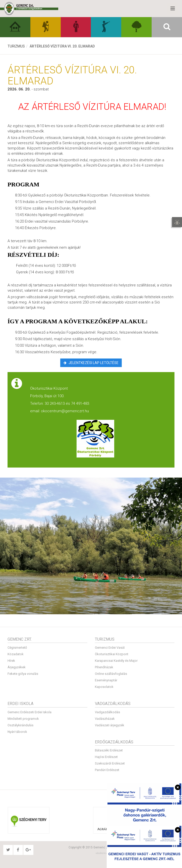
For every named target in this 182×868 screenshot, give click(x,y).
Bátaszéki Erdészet (109, 750)
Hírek (11, 661)
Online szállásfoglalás (111, 674)
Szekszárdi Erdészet (110, 763)
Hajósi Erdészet (106, 757)
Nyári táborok (17, 732)
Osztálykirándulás (20, 725)
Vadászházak (105, 719)
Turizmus (16, 46)
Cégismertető (17, 648)
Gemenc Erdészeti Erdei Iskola (29, 712)
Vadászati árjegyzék (110, 725)
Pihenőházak (104, 667)
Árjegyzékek (17, 667)
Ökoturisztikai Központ (112, 654)
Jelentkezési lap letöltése (91, 363)
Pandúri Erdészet (107, 770)
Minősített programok (23, 719)
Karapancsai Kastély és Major (116, 661)
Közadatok (16, 654)
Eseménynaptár (106, 680)
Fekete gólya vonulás (23, 674)
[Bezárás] (178, 787)
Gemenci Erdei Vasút (110, 648)
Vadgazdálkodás (107, 712)
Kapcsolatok (104, 687)
